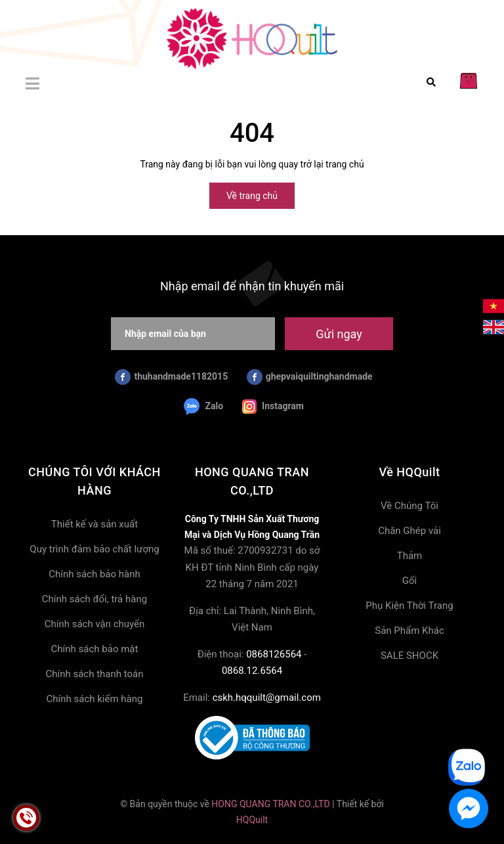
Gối (409, 581)
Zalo (203, 407)
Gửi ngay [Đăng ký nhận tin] (339, 334)
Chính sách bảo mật (95, 649)
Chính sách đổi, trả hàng (94, 599)
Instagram (273, 407)
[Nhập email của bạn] (193, 334)
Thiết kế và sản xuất (94, 524)
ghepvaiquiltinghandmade (310, 377)
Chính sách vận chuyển (95, 624)
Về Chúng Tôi (409, 506)
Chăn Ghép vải (409, 531)
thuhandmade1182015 (171, 377)
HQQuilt (252, 820)
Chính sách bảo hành (94, 574)
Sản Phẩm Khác (409, 631)
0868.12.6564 (252, 671)
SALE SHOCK (409, 655)
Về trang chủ (252, 196)
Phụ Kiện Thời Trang (409, 606)
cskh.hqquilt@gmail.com (267, 698)
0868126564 (274, 654)
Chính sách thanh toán (94, 674)
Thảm (410, 556)
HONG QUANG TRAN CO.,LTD (270, 804)
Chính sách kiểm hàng (95, 699)
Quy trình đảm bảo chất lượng (94, 549)
